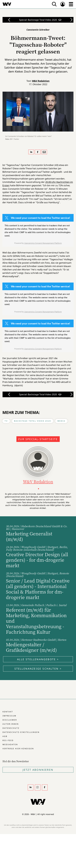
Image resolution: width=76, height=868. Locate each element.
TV (6, 421)
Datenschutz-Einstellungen (21, 732)
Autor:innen (11, 724)
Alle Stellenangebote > (38, 659)
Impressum (9, 716)
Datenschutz (11, 728)
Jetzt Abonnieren (38, 770)
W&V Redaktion (41, 81)
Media (61, 421)
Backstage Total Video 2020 (33, 421)
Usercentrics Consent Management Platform (43, 243)
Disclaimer (10, 720)
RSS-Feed (8, 740)
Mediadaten (10, 744)
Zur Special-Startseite (38, 439)
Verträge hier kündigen (18, 749)
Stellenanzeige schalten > (38, 669)
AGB (5, 736)
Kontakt (8, 712)
